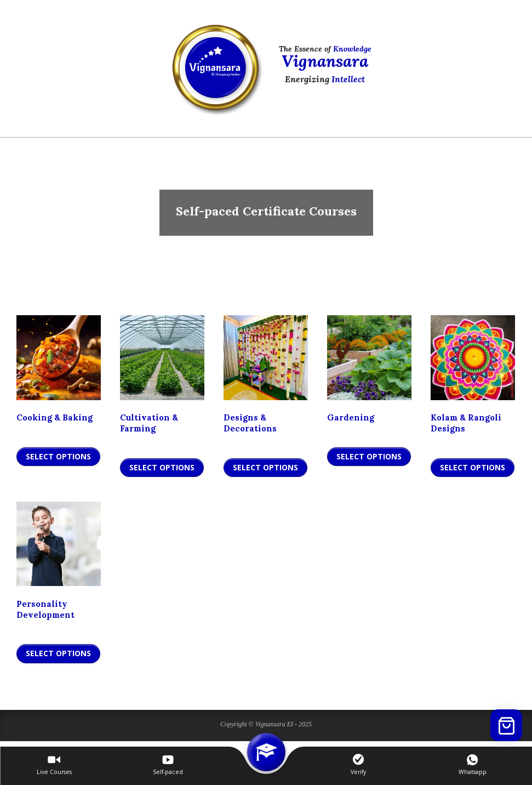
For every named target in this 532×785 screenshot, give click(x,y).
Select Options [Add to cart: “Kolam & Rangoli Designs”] (473, 467)
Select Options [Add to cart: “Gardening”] (369, 456)
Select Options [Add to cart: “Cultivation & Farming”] (162, 467)
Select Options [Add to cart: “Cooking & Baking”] (58, 456)
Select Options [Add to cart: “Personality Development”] (58, 653)
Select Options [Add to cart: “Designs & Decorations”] (265, 467)
